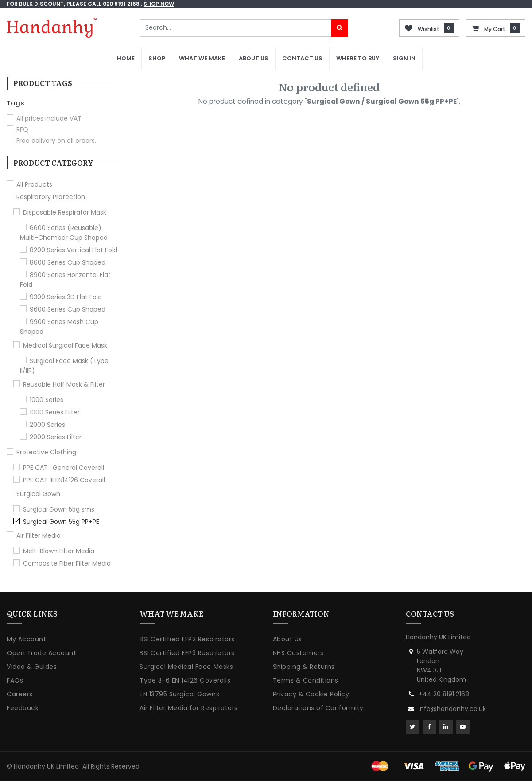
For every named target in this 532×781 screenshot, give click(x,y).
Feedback (23, 708)
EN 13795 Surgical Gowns (179, 694)
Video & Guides (32, 667)
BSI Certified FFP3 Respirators (187, 653)
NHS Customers (298, 653)
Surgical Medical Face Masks (186, 667)
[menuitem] (126, 59)
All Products (34, 184)
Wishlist (429, 29)
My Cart (495, 29)
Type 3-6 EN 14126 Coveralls (185, 680)
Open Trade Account (41, 653)
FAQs (15, 680)
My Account (26, 639)
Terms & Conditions (306, 680)
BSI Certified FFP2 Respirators (187, 639)
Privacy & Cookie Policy (311, 694)
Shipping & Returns (304, 667)
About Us (287, 639)
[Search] (340, 28)
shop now (159, 4)
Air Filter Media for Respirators (188, 708)
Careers (20, 694)
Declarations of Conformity (318, 708)
